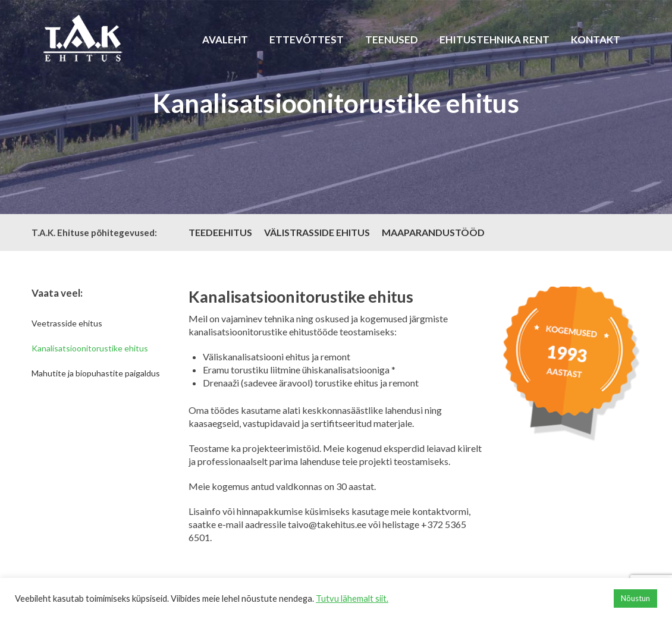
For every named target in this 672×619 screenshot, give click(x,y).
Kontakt (596, 40)
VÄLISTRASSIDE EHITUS (317, 232)
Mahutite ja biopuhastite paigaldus (96, 373)
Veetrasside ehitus (67, 323)
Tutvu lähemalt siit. (352, 598)
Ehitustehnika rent (494, 40)
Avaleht (225, 40)
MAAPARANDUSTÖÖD (433, 232)
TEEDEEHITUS (220, 232)
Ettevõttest (307, 40)
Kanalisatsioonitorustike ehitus (90, 348)
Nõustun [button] (635, 598)
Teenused (392, 40)
